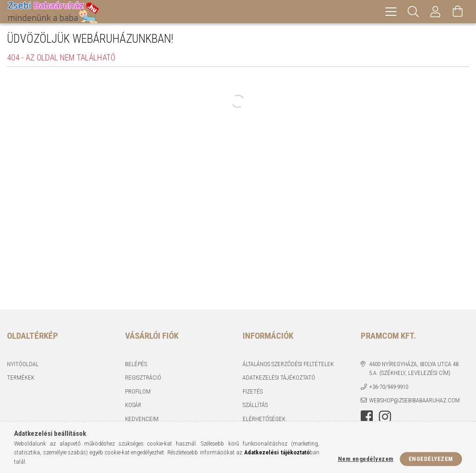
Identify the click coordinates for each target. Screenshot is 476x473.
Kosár (133, 405)
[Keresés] (413, 12)
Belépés (136, 364)
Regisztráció (143, 378)
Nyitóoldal (23, 364)
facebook (367, 417)
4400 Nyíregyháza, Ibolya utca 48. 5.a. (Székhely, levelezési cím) (414, 369)
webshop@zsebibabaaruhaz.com (414, 400)
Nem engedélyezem (366, 459)
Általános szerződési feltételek (288, 364)
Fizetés (253, 391)
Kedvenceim (142, 419)
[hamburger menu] (391, 12)
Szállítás (255, 405)
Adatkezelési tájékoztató (279, 378)
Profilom (138, 391)
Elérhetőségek (264, 419)
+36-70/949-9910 (389, 387)
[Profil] (436, 12)
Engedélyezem (431, 459)
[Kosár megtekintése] (458, 12)
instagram (385, 417)
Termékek (21, 378)
